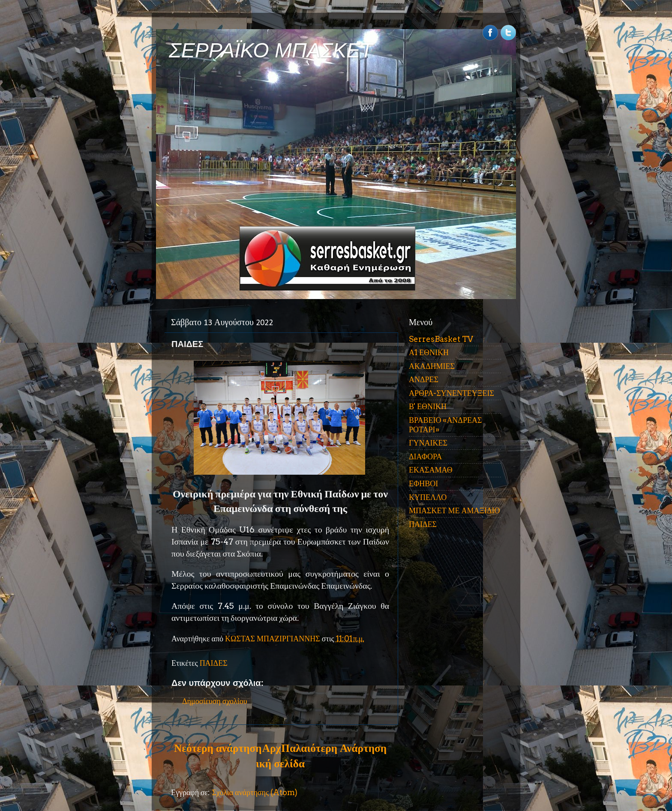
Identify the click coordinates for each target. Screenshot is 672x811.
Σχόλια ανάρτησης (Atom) (255, 792)
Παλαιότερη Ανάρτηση (334, 748)
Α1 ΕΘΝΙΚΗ (429, 352)
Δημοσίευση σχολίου (215, 701)
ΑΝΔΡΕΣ (424, 379)
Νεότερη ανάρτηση (218, 748)
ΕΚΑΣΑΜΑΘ (431, 470)
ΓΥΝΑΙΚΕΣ (428, 443)
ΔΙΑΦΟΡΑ (425, 456)
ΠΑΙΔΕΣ (214, 663)
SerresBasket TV (441, 339)
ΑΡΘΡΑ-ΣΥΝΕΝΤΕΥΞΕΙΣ (451, 393)
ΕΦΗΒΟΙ (423, 483)
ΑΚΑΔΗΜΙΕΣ (432, 366)
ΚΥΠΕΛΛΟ (428, 497)
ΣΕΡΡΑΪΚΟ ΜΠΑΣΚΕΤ (271, 50)
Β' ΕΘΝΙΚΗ (428, 406)
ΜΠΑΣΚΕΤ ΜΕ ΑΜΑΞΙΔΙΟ (454, 510)
